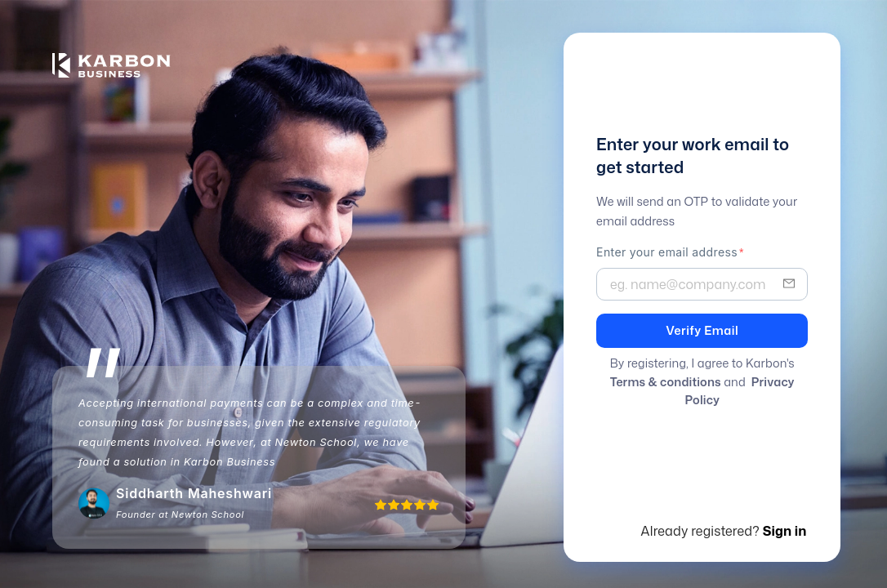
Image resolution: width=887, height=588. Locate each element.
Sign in (785, 531)
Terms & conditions (666, 382)
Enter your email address (667, 252)
